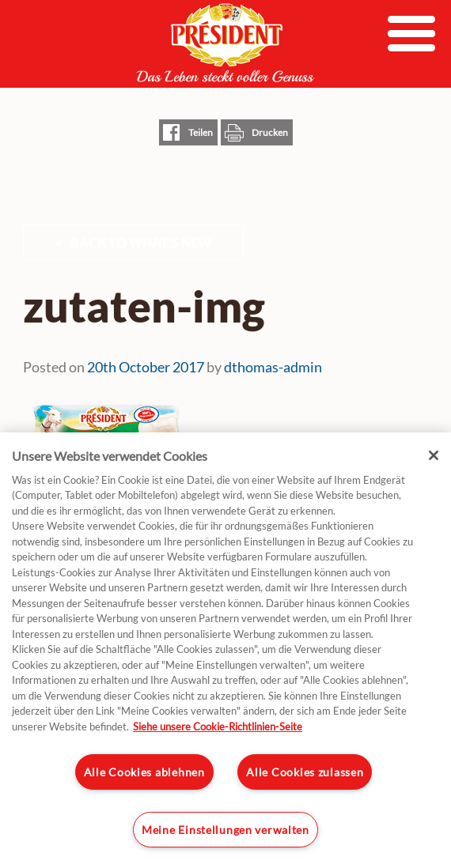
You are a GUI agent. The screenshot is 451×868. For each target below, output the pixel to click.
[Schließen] (434, 455)
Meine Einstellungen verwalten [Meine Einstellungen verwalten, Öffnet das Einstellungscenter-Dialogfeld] (225, 830)
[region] (225, 650)
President (225, 43)
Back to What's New (141, 242)
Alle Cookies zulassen (305, 772)
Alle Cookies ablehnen (144, 772)
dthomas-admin (273, 367)
